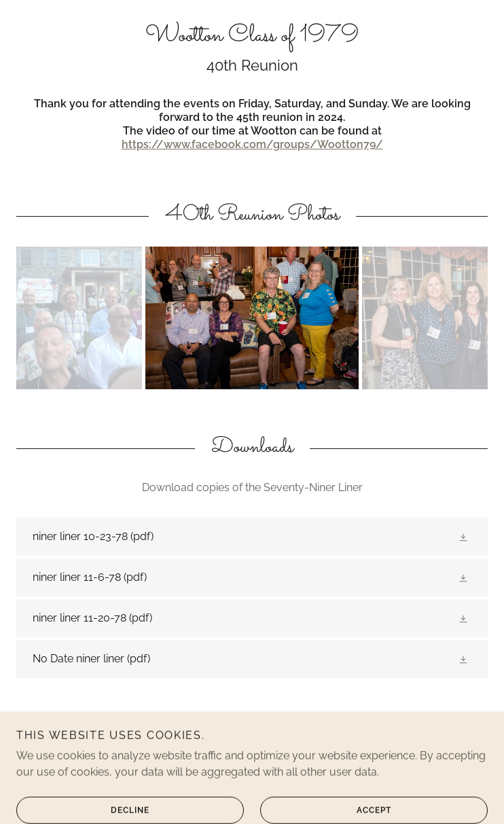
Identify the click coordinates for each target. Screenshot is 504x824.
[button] (465, 537)
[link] (252, 36)
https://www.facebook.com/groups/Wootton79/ (252, 144)
